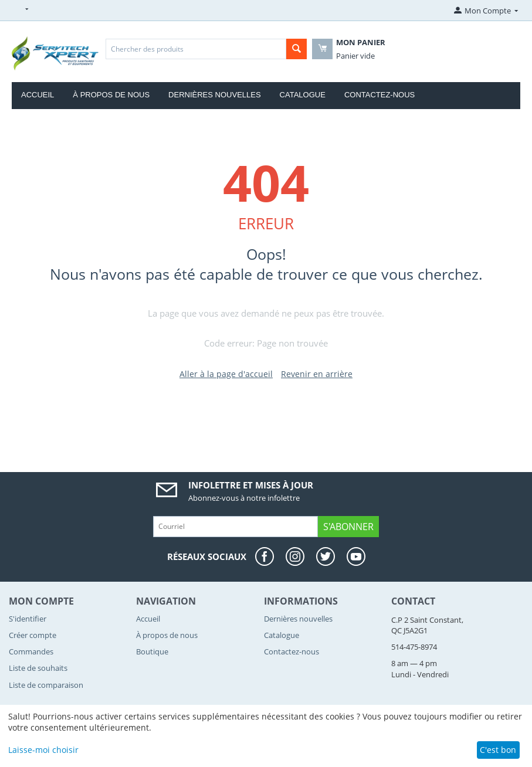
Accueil (38, 95)
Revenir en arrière (317, 374)
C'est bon (498, 750)
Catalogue (303, 95)
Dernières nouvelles (215, 95)
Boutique (152, 651)
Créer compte (33, 635)
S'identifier (28, 619)
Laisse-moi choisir (43, 750)
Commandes (31, 651)
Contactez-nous (379, 95)
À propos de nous (111, 95)
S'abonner (348, 527)
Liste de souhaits (38, 668)
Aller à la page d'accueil (226, 374)
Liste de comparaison (46, 685)
